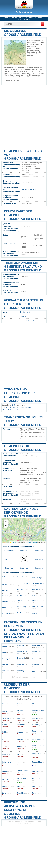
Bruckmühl (36, 600)
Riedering (6, 596)
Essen (35, 659)
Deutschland (25, 312)
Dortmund (21, 658)
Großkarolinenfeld (24, 12)
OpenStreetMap (31, 542)
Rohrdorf (36, 596)
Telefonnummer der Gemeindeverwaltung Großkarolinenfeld (23, 266)
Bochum (35, 672)
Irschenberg (22, 607)
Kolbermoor (9, 559)
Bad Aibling (36, 578)
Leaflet (13, 542)
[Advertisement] (24, 116)
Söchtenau (21, 600)
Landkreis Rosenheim (28, 321)
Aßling (5, 607)
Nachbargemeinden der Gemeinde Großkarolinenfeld (23, 513)
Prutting (5, 590)
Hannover (36, 664)
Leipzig (5, 659)
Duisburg (21, 671)
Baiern (35, 614)
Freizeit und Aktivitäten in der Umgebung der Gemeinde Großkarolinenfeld (23, 810)
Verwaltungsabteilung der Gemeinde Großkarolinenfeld (24, 304)
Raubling (21, 596)
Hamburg (21, 645)
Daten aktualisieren (12, 81)
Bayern (23, 316)
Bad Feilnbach (38, 607)
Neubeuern (21, 613)
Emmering (6, 601)
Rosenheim (39, 559)
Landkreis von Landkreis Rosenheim (30, 18)
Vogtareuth (21, 590)
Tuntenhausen (9, 551)
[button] (6, 522)
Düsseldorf (36, 652)
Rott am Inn (37, 590)
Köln (4, 653)
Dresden (20, 664)
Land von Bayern (10, 18)
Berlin (4, 646)
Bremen (5, 664)
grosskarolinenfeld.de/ (31, 189)
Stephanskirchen (39, 583)
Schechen (24, 551)
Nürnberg (6, 671)
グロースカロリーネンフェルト (9, 407)
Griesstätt (6, 614)
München (36, 645)
